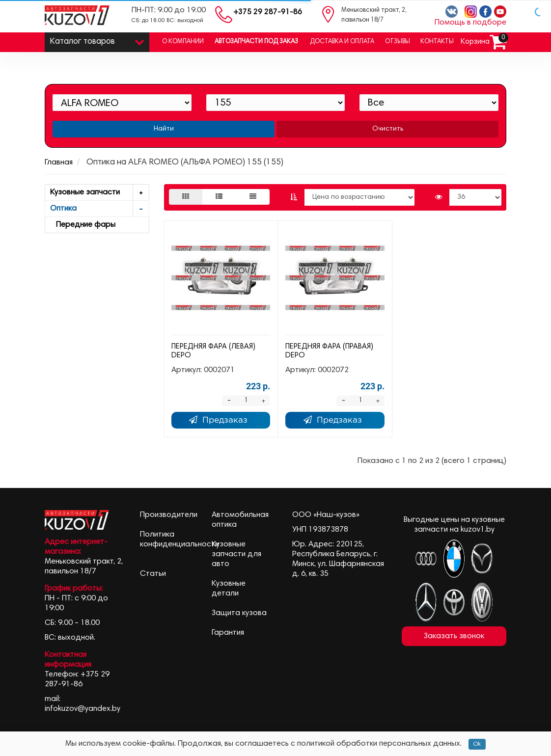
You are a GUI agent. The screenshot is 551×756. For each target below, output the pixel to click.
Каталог (97, 40)
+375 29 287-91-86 (268, 13)
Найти (164, 129)
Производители (169, 515)
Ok (477, 744)
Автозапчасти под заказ (256, 42)
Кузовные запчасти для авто (236, 554)
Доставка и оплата (342, 42)
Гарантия (228, 633)
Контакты (437, 42)
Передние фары (83, 225)
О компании (183, 42)
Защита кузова (239, 613)
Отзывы (398, 42)
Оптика (99, 209)
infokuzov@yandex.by (83, 709)
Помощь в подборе (470, 23)
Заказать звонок (454, 636)
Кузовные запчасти (99, 193)
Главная (59, 162)
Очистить (388, 129)
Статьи (153, 574)
